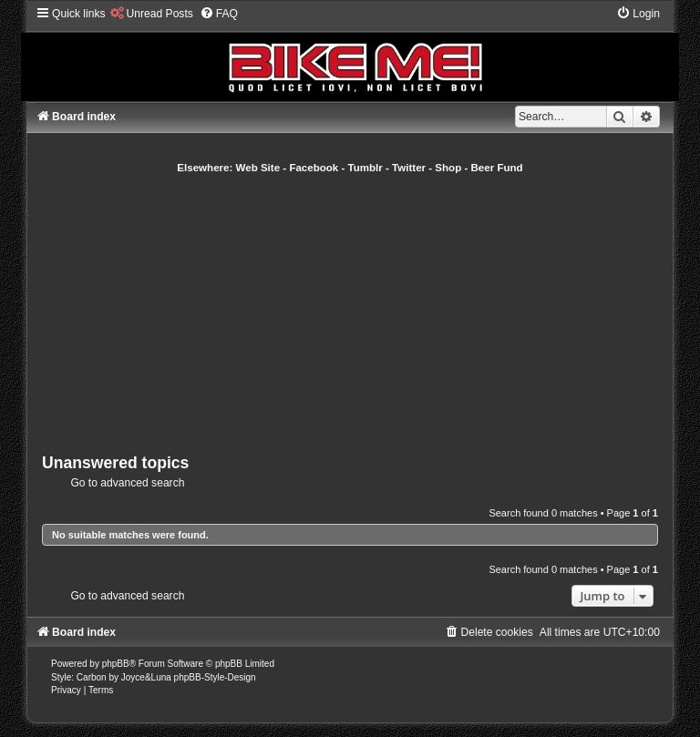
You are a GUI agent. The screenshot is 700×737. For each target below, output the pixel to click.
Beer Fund (497, 168)
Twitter (409, 168)
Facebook (314, 168)
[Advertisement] (371, 312)
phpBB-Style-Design (215, 677)
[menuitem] (152, 14)
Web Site (258, 168)
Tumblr (365, 168)
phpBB (116, 664)
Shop (448, 168)
